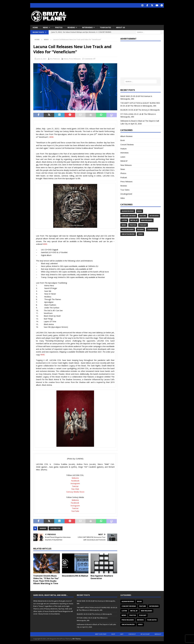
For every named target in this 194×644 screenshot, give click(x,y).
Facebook (75, 480)
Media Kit (158, 634)
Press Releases (75, 58)
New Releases (126, 165)
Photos (59, 27)
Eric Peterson (55, 58)
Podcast (124, 177)
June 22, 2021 (42, 58)
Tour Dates (105, 27)
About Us (121, 27)
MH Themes (77, 639)
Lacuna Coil (56, 528)
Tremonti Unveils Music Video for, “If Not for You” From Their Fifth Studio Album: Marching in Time (46, 579)
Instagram (75, 483)
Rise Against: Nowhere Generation (102, 577)
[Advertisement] (121, 15)
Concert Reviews (127, 144)
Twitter (75, 486)
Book (123, 140)
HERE (51, 137)
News (45, 27)
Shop (113, 634)
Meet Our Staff (101, 634)
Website (75, 478)
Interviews (87, 27)
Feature (123, 148)
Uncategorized (126, 194)
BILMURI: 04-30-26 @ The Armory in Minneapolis (140, 110)
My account (145, 634)
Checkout (132, 634)
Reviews (71, 27)
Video (123, 198)
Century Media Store (75, 492)
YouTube (75, 511)
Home (35, 27)
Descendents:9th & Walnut (75, 576)
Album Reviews (126, 136)
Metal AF (124, 161)
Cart (122, 634)
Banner (43, 528)
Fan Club (75, 489)
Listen (123, 157)
